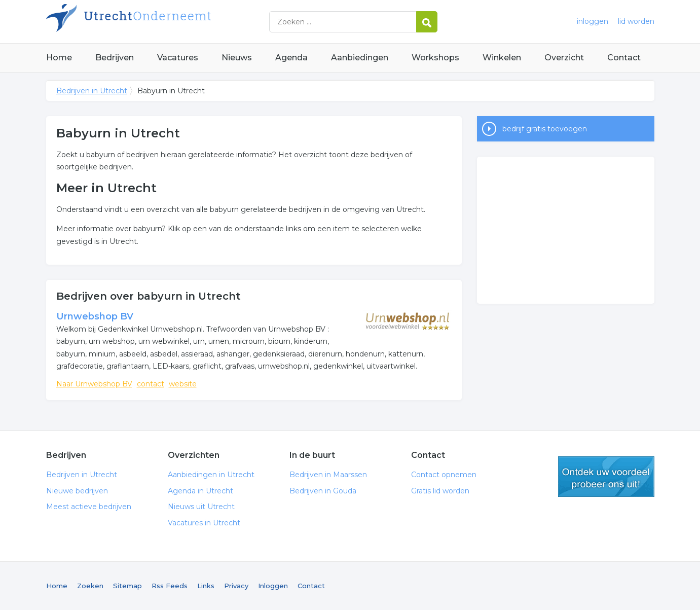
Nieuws (237, 58)
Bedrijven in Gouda (323, 491)
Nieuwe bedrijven (77, 491)
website (183, 384)
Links (206, 586)
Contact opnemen (444, 475)
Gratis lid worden (440, 491)
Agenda (291, 58)
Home (59, 58)
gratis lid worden (606, 477)
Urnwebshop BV (95, 316)
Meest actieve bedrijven (89, 507)
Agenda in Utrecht (200, 491)
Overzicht (564, 58)
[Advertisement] (566, 230)
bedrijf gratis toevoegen (545, 129)
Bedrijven (115, 58)
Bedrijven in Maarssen (328, 475)
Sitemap (127, 586)
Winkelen (502, 58)
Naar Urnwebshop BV (94, 384)
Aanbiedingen (360, 58)
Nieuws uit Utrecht (201, 507)
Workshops (435, 58)
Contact (624, 58)
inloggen (593, 21)
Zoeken (90, 586)
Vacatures (178, 58)
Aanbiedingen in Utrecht (211, 475)
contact (151, 384)
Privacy (236, 586)
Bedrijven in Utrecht (173, 22)
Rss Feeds (170, 586)
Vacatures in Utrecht (204, 523)
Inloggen (273, 586)
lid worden (636, 21)
